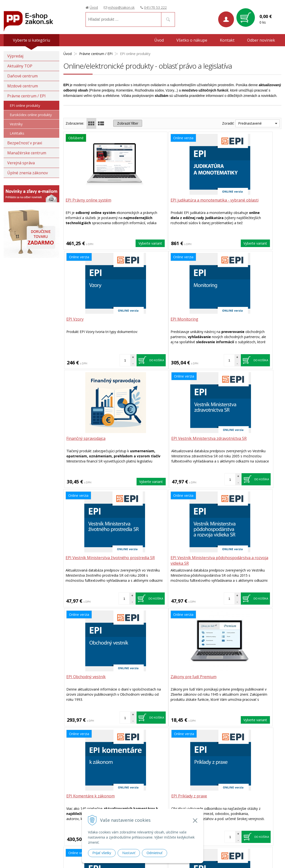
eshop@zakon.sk (121, 7)
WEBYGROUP (262, 858)
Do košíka (263, 241)
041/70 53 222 (155, 7)
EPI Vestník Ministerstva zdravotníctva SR (234, 322)
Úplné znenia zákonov (28, 173)
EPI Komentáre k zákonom (163, 558)
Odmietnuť (155, 853)
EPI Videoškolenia (155, 677)
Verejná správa (21, 163)
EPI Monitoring (80, 319)
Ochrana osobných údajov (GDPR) (224, 825)
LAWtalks (17, 133)
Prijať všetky (102, 853)
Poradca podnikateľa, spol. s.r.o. (31, 810)
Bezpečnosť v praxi (25, 143)
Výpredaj (15, 56)
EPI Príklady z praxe (230, 558)
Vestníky (16, 124)
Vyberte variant (118, 243)
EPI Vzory (221, 200)
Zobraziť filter (128, 123)
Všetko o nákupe (192, 40)
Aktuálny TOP (20, 66)
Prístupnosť (206, 831)
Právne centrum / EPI (26, 96)
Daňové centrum (22, 76)
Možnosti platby (209, 818)
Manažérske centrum (27, 153)
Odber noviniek (261, 40)
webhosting (222, 858)
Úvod (94, 7)
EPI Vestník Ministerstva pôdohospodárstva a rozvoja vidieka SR (172, 444)
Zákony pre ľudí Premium (89, 558)
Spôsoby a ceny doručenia (217, 812)
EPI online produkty (25, 106)
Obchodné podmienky (214, 794)
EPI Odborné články (84, 677)
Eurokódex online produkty (31, 115)
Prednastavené (250, 123)
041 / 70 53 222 (165, 747)
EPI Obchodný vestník (232, 439)
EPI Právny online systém (89, 200)
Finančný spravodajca (159, 319)
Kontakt (227, 40)
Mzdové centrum (23, 86)
